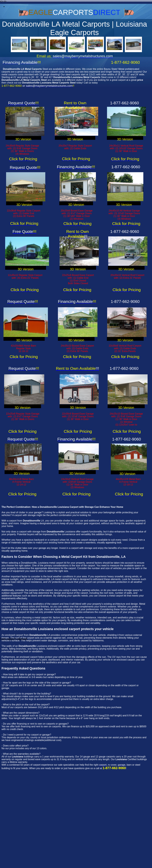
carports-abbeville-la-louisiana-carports (27, 6)
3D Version (23, 139)
